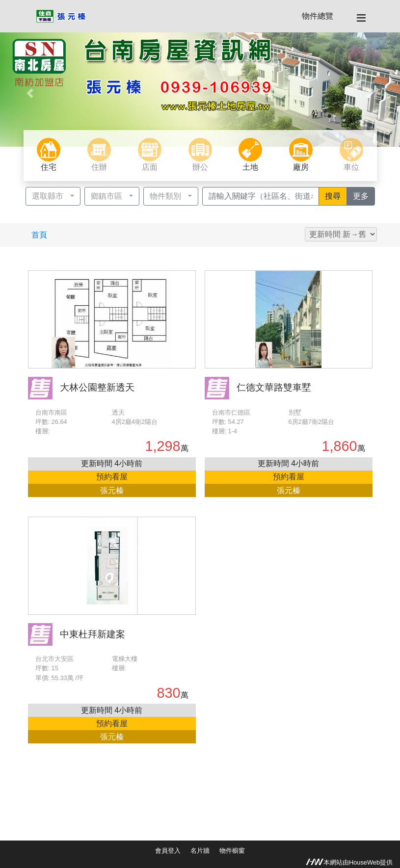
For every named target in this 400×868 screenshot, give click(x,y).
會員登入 (168, 851)
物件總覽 (318, 16)
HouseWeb (364, 862)
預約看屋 (112, 477)
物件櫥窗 (232, 851)
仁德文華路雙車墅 (274, 387)
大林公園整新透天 (97, 387)
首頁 (39, 235)
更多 (364, 195)
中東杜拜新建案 (93, 634)
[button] (30, 93)
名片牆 (200, 851)
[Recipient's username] (261, 196)
